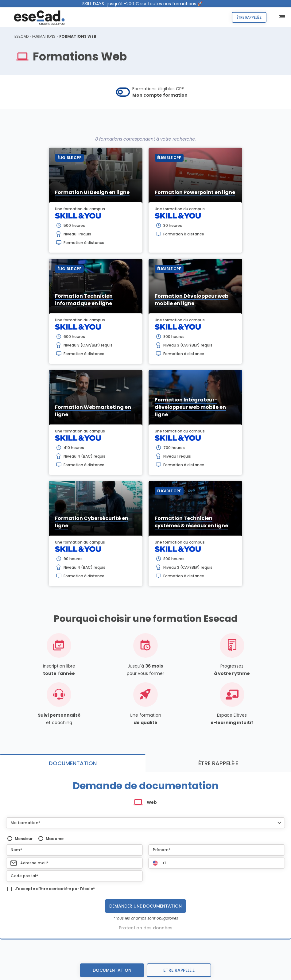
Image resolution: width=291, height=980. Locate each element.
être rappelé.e (179, 970)
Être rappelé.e (249, 17)
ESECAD (21, 36)
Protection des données (146, 928)
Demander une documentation (145, 906)
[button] (145, 823)
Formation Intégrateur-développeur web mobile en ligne (190, 407)
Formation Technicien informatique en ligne (84, 300)
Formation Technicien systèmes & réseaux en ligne (191, 522)
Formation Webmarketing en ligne (93, 411)
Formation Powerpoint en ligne (195, 192)
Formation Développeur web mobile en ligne (192, 300)
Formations (44, 36)
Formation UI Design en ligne (92, 192)
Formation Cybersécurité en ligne (92, 522)
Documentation (112, 970)
